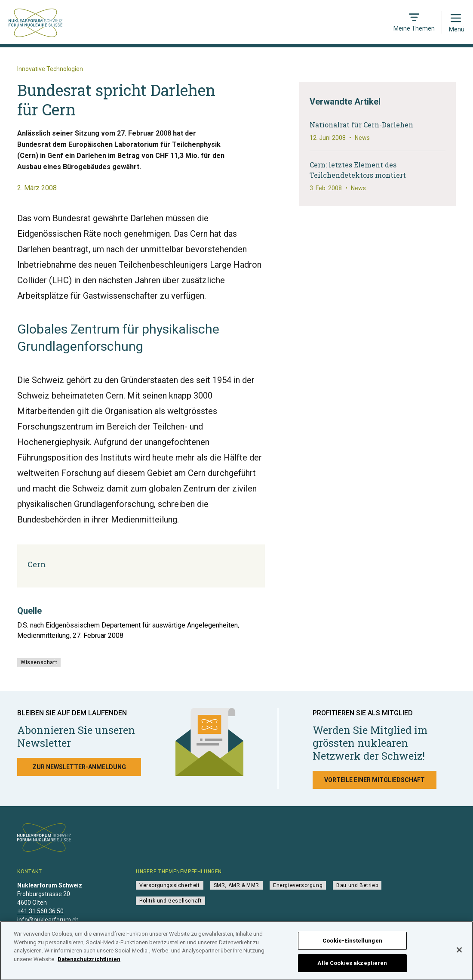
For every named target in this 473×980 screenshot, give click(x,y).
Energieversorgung (298, 885)
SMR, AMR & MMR (236, 885)
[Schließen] (459, 953)
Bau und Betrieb (357, 885)
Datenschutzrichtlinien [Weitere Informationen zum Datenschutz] (89, 962)
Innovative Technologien (50, 69)
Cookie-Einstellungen (352, 944)
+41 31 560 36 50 (40, 911)
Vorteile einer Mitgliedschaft (375, 780)
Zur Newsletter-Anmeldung (79, 767)
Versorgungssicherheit (170, 885)
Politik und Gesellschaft (170, 901)
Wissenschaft (39, 662)
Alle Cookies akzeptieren (352, 966)
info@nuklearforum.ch (48, 920)
